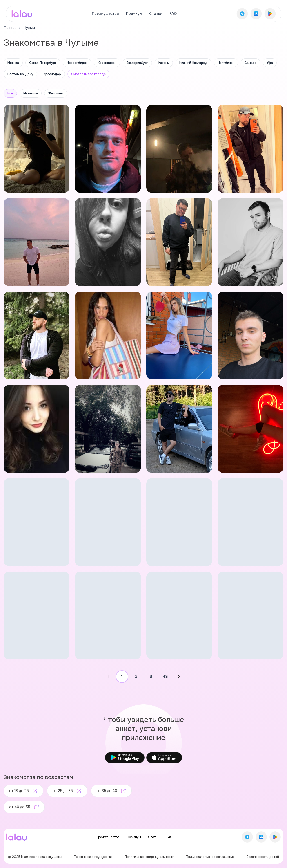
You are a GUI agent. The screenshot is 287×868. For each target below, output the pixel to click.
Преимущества (105, 14)
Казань (164, 63)
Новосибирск (77, 63)
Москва (13, 63)
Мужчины (31, 93)
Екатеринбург (137, 63)
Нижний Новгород (193, 63)
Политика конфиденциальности (149, 857)
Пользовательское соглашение (210, 857)
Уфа (270, 63)
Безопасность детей (263, 857)
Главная (10, 28)
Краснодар (52, 74)
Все (10, 93)
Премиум (134, 14)
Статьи (156, 14)
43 (165, 677)
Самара (250, 63)
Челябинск (226, 63)
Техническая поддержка (93, 857)
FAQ (173, 14)
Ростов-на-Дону (20, 74)
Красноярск (107, 63)
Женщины (56, 93)
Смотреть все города (88, 74)
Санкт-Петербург (43, 63)
